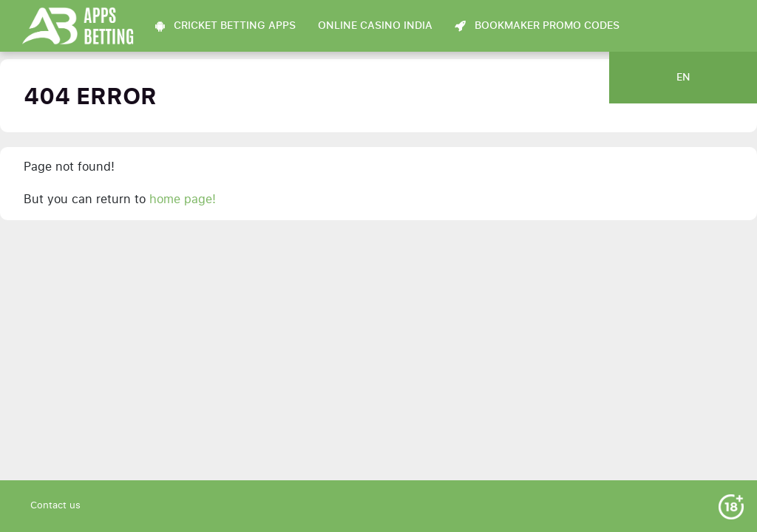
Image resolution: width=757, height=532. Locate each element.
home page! (183, 199)
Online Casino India (375, 26)
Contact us (55, 506)
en (683, 78)
